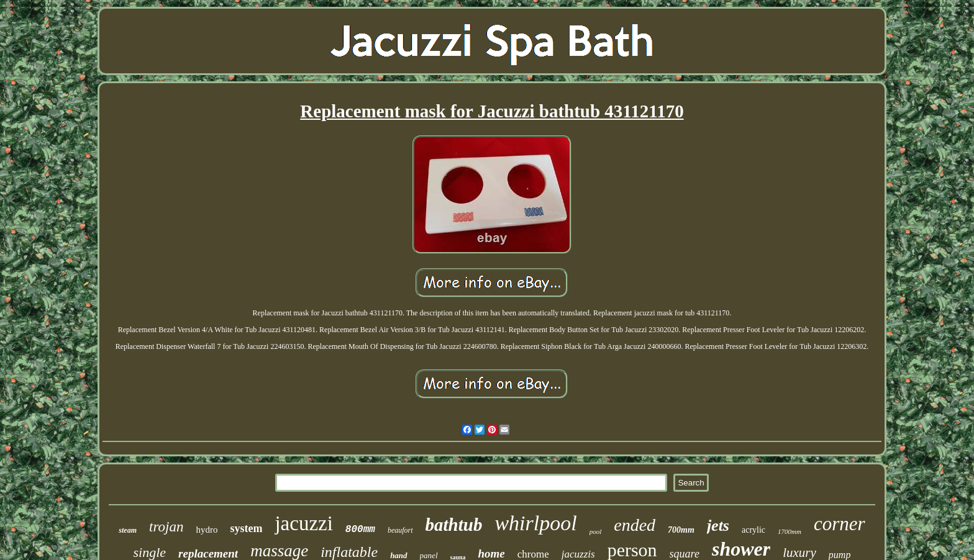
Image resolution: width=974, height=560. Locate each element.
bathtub (454, 525)
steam (128, 530)
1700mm (790, 531)
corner (840, 524)
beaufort (400, 530)
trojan (166, 527)
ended (635, 525)
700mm (681, 530)
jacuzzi (303, 523)
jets (718, 526)
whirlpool (535, 523)
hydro (207, 530)
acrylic (753, 530)
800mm (360, 530)
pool (596, 531)
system (246, 528)
